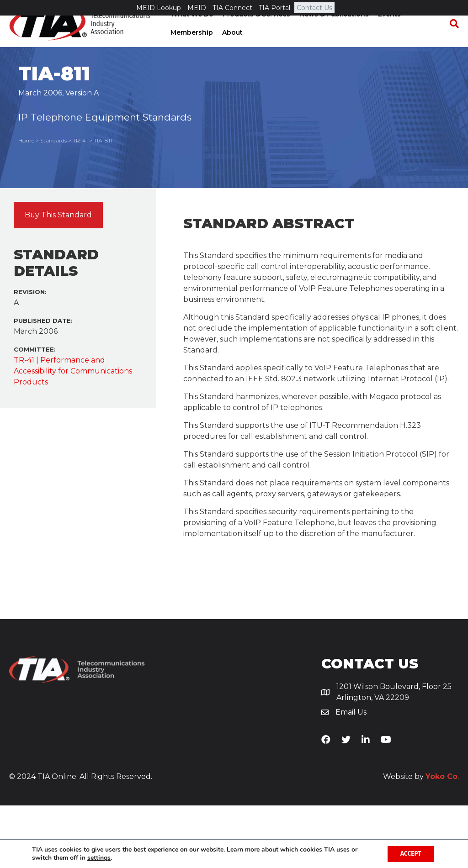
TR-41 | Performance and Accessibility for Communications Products (73, 434)
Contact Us (314, 8)
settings (99, 858)
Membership (191, 48)
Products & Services (255, 30)
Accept (410, 854)
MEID (197, 8)
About (231, 48)
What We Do (191, 30)
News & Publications (333, 30)
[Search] (452, 39)
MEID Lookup (159, 8)
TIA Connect (232, 8)
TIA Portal (274, 8)
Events (388, 30)
